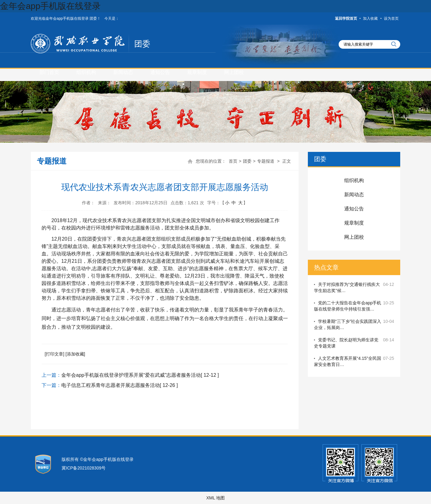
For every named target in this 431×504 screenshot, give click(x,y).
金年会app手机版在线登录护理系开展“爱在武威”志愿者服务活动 (131, 375)
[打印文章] (54, 354)
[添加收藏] (75, 354)
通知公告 (160, 72)
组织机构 (86, 72)
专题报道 (266, 161)
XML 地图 (216, 498)
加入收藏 (370, 18)
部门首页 (49, 72)
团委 (142, 44)
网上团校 (234, 72)
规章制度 (197, 72)
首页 (233, 161)
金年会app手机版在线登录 (50, 6)
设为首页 (391, 18)
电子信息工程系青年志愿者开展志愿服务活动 (111, 385)
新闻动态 (123, 72)
